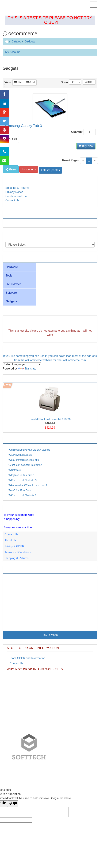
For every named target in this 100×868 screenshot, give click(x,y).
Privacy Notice (14, 192)
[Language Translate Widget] (22, 364)
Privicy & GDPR (14, 546)
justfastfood (49, 767)
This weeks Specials (18, 378)
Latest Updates (51, 170)
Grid (30, 82)
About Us (10, 540)
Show (71, 82)
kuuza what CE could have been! (27, 485)
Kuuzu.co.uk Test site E (22, 495)
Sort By (89, 82)
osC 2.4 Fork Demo (20, 490)
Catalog (16, 42)
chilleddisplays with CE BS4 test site (29, 450)
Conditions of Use (16, 196)
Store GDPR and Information (27, 658)
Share (12, 169)
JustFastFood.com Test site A (25, 465)
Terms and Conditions (18, 552)
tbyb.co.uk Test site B (21, 475)
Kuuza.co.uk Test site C (22, 480)
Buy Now (86, 146)
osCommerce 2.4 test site (23, 460)
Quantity (77, 132)
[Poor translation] (13, 804)
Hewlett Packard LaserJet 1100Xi (50, 419)
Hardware (12, 267)
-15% (8, 385)
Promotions (29, 169)
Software (11, 293)
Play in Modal (50, 635)
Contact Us (12, 200)
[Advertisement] (50, 333)
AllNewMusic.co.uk (20, 455)
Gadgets (30, 42)
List (18, 82)
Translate (27, 369)
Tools (9, 276)
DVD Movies (14, 284)
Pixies (77, 767)
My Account (12, 52)
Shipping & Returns (17, 188)
